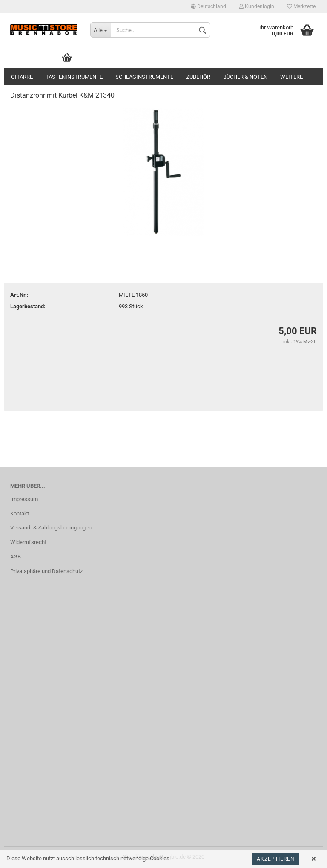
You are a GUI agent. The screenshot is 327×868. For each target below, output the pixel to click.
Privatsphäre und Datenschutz (46, 571)
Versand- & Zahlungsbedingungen (51, 528)
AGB (16, 557)
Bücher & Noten (245, 77)
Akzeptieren (276, 859)
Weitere (291, 77)
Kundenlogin (257, 6)
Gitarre (22, 77)
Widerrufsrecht (28, 542)
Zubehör (198, 77)
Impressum (24, 499)
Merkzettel (302, 6)
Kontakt (20, 514)
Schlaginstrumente (144, 77)
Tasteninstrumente (74, 77)
